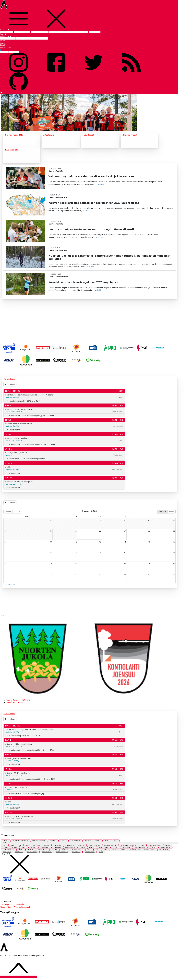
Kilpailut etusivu (7, 32)
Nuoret (3, 41)
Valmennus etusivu (7, 38)
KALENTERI (57, 847)
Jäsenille (3, 45)
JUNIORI (64, 841)
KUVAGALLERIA (165, 847)
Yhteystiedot (19, 904)
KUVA (154, 847)
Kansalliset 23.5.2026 (39, 32)
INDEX (6, 841)
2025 (20, 845)
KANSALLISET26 (70, 847)
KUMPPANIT (127, 847)
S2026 (106, 850)
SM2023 (98, 841)
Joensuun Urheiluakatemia (38, 38)
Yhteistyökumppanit (22, 907)
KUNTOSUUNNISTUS (39, 841)
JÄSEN (24, 847)
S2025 (98, 850)
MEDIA (21, 850)
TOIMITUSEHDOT (32, 852)
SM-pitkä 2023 (95, 32)
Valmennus (6, 36)
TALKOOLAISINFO (150, 850)
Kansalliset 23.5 (11, 150)
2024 (116, 841)
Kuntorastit (49, 135)
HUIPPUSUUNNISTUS (155, 845)
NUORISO (88, 841)
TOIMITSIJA (19, 852)
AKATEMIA (36, 845)
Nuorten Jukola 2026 (22, 32)
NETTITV (55, 850)
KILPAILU (53, 841)
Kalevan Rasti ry (7, 907)
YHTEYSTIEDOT (90, 852)
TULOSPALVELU (47, 852)
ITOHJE (6, 847)
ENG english (14, 52)
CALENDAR (57, 845)
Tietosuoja (5, 904)
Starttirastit (88, 135)
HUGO (142, 845)
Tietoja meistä (6, 47)
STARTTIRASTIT (135, 850)
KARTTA (92, 847)
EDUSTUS (81, 845)
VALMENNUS (76, 852)
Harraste (3, 34)
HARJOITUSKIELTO (94, 845)
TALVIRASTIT (164, 850)
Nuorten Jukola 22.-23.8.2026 (18, 700)
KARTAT (82, 847)
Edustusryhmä (21, 38)
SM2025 (107, 841)
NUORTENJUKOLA (78, 850)
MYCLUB (31, 850)
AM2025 (47, 845)
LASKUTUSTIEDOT (9, 850)
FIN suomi (4, 52)
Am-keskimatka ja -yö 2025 (60, 32)
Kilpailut (5, 30)
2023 (5, 845)
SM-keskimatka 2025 (80, 32)
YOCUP (101, 852)
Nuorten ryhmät (129, 135)
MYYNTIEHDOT (43, 850)
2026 (27, 845)
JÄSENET (34, 847)
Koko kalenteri (9, 379)
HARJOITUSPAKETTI (111, 845)
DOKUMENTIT (70, 845)
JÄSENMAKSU (45, 847)
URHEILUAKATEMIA (62, 852)
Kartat (2, 43)
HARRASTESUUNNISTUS (20, 841)
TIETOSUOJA (7, 852)
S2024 (89, 850)
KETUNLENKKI (75, 841)
